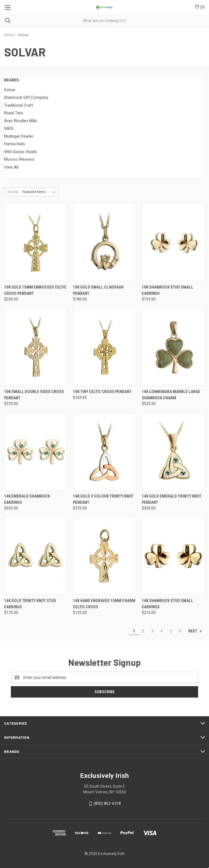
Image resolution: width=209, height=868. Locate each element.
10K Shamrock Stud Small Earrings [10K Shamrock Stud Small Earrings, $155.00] (167, 290)
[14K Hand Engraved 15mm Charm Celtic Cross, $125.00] (104, 556)
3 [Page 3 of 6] (152, 631)
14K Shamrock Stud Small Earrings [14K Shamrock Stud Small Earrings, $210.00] (167, 604)
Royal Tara (13, 113)
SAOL (9, 128)
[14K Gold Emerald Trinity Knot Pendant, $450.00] (173, 452)
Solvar (10, 90)
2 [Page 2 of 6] (143, 631)
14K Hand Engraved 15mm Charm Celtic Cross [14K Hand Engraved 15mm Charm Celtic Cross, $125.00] (104, 604)
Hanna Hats (15, 144)
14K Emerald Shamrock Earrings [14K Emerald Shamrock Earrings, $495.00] (27, 499)
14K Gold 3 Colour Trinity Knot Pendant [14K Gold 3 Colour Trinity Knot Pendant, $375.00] (103, 499)
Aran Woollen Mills (21, 121)
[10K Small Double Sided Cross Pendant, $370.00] (36, 347)
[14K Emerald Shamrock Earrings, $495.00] (36, 452)
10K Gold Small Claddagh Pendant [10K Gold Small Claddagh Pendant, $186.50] (98, 290)
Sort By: (13, 192)
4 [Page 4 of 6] (162, 631)
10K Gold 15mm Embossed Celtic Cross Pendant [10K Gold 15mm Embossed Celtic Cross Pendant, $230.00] (35, 290)
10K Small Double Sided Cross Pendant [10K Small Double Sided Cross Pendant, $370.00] (34, 395)
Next (195, 631)
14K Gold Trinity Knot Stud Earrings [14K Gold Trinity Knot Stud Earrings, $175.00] (30, 604)
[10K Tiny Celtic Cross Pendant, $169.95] (104, 347)
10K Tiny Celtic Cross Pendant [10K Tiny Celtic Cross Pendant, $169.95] (102, 392)
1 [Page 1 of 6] (134, 631)
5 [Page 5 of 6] (171, 631)
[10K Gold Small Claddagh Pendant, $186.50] (104, 243)
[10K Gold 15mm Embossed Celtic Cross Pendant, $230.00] (36, 243)
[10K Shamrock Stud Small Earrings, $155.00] (173, 243)
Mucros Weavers (19, 159)
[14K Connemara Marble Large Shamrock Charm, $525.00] (173, 347)
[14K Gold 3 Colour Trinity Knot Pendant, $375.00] (104, 452)
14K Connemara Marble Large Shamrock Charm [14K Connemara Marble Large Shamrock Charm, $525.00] (171, 395)
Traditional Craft (19, 105)
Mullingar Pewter (19, 136)
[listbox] (40, 192)
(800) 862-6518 (107, 803)
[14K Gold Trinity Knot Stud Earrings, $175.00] (36, 556)
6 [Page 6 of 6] (180, 631)
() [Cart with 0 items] (200, 7)
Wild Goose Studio (21, 152)
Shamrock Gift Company (26, 97)
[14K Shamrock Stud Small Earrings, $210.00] (173, 556)
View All (11, 167)
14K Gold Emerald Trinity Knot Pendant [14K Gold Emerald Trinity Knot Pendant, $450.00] (172, 499)
